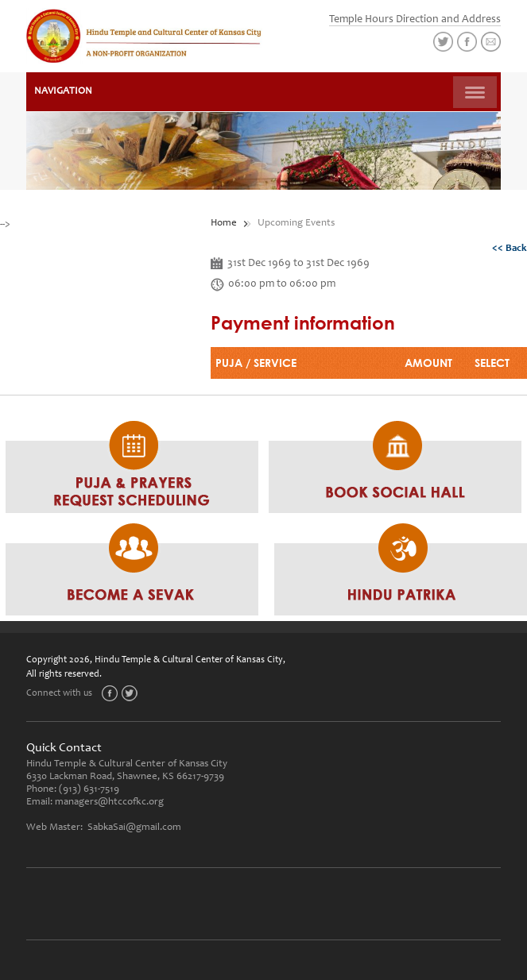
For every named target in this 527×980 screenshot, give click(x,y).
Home (224, 224)
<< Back (510, 249)
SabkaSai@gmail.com (134, 828)
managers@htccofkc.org (109, 803)
